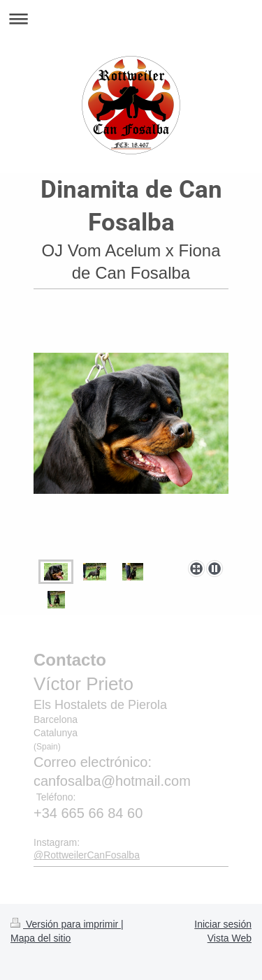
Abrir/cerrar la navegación (131, 19)
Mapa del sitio (41, 938)
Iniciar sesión (223, 924)
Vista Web (230, 938)
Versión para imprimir (66, 924)
